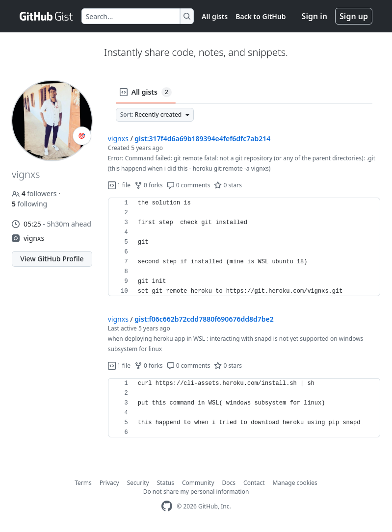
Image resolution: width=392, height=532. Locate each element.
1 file (119, 185)
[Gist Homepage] (47, 16)
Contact (254, 483)
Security (138, 483)
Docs (229, 483)
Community (198, 483)
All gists (215, 16)
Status (166, 483)
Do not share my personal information (196, 492)
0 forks (149, 185)
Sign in (314, 16)
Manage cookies (295, 483)
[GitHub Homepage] (167, 506)
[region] (244, 247)
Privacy (109, 483)
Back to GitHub (261, 16)
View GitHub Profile (52, 259)
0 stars (228, 185)
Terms (83, 483)
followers (35, 193)
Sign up (354, 16)
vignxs (34, 238)
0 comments (189, 185)
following (29, 204)
